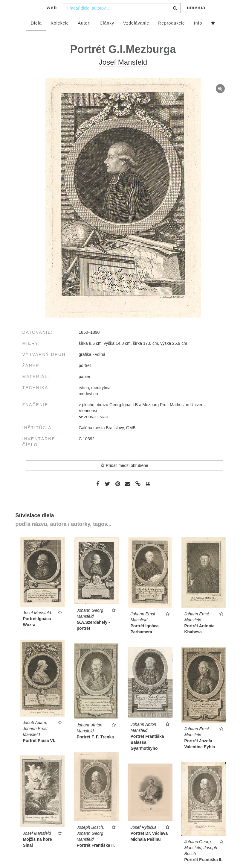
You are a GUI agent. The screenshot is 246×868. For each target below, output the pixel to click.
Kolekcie (60, 35)
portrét (85, 377)
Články (107, 35)
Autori (84, 35)
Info (198, 35)
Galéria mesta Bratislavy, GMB (107, 440)
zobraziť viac (93, 429)
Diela (36, 35)
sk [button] (220, 9)
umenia (196, 20)
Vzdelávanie (136, 35)
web (52, 20)
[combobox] (122, 20)
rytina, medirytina (95, 400)
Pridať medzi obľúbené (124, 477)
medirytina (88, 406)
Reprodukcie (172, 35)
